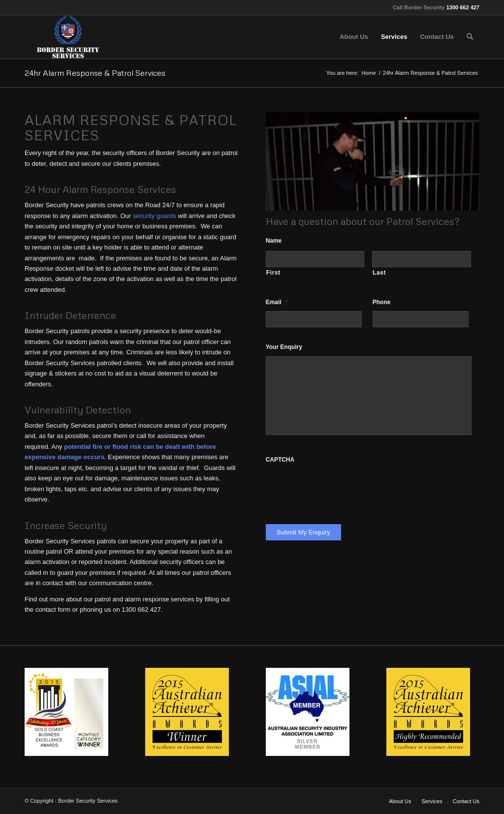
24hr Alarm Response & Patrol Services (95, 73)
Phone (382, 302)
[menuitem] (354, 37)
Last (379, 273)
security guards (155, 216)
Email (277, 302)
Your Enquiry (284, 347)
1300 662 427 (463, 7)
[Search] (470, 37)
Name (274, 241)
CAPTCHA (280, 460)
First (273, 273)
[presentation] (341, 488)
